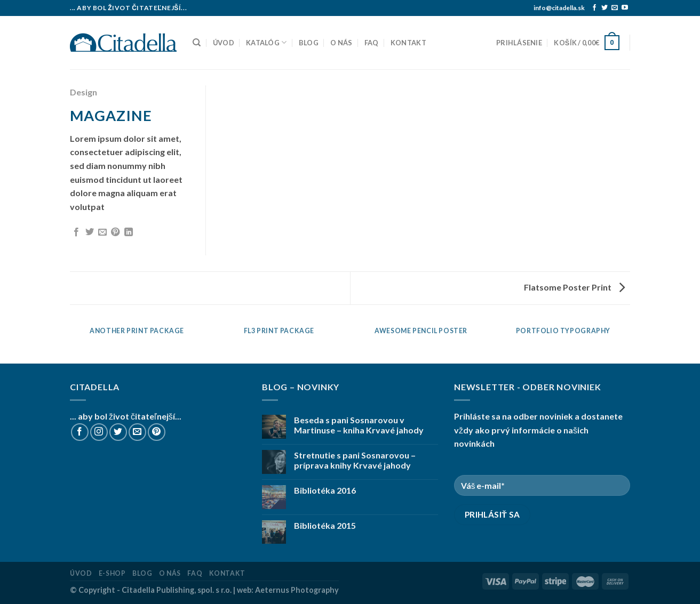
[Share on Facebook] (76, 232)
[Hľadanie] (197, 43)
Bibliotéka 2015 (325, 525)
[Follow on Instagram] (99, 432)
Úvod (224, 43)
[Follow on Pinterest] (157, 432)
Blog (309, 43)
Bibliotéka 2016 (325, 490)
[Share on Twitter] (90, 232)
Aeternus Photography (297, 590)
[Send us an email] (615, 8)
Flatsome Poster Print (574, 287)
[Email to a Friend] (102, 232)
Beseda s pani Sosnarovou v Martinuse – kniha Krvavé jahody (359, 425)
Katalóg (266, 42)
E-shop (112, 573)
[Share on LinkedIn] (129, 232)
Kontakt (408, 43)
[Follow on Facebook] (594, 8)
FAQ (372, 43)
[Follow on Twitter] (604, 8)
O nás (341, 43)
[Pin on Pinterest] (115, 232)
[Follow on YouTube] (625, 8)
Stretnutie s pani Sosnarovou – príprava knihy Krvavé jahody (355, 460)
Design (83, 92)
